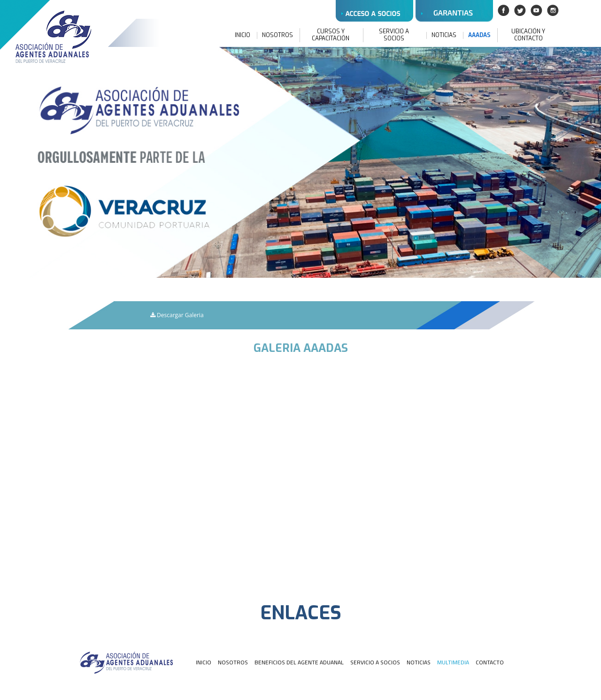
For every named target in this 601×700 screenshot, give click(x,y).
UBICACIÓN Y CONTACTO (528, 35)
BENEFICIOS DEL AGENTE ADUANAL (299, 662)
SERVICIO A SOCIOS (394, 35)
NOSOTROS (277, 35)
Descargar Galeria (177, 315)
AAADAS (479, 35)
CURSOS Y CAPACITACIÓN (331, 35)
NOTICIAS (444, 35)
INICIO (243, 35)
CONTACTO (490, 662)
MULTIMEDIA (453, 662)
